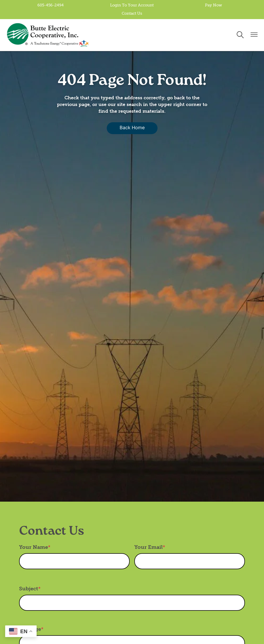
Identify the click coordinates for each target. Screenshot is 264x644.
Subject (29, 589)
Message (30, 629)
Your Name (34, 547)
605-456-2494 (52, 5)
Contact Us (132, 14)
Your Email (148, 547)
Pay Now (212, 5)
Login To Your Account (132, 5)
